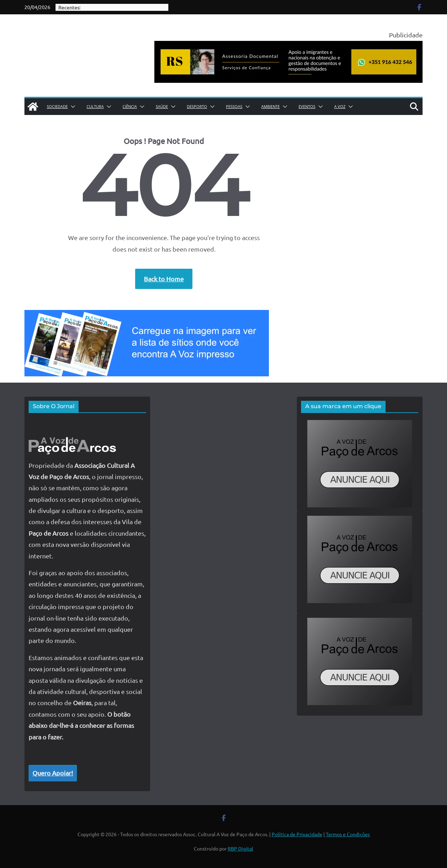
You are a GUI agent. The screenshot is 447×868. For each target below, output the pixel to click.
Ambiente (270, 106)
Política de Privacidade (297, 834)
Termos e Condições (348, 834)
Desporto (197, 106)
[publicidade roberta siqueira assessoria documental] (288, 46)
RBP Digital (240, 848)
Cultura (95, 106)
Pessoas (234, 106)
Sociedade (57, 106)
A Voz (340, 106)
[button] (72, 107)
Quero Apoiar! (53, 773)
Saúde (162, 106)
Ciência (130, 106)
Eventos (307, 106)
